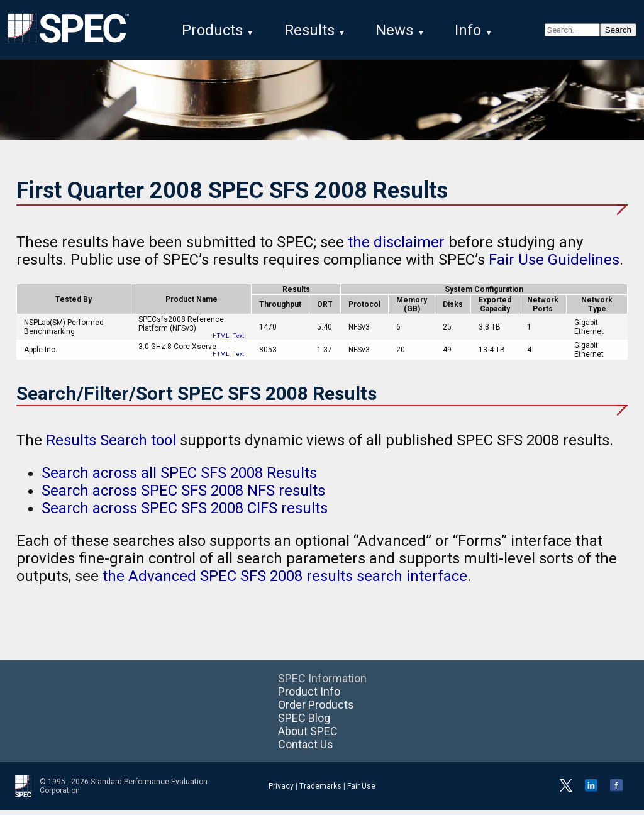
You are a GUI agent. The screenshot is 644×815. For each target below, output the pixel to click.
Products (212, 30)
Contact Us (306, 749)
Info (468, 30)
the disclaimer (396, 247)
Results (309, 30)
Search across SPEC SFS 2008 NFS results (183, 496)
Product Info (309, 696)
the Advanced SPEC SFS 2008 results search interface (285, 581)
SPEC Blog (304, 723)
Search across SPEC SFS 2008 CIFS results (185, 513)
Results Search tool (111, 445)
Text (239, 341)
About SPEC (308, 736)
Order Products (316, 710)
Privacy (281, 791)
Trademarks (320, 791)
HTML (221, 341)
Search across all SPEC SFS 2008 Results (179, 478)
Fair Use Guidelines (554, 265)
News (394, 30)
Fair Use (361, 791)
